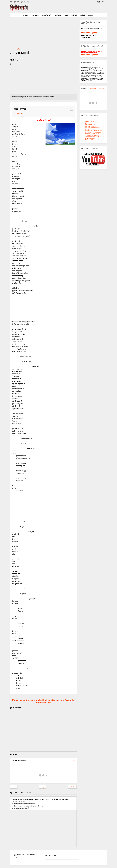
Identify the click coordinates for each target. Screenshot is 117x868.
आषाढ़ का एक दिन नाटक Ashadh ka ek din (95, 137)
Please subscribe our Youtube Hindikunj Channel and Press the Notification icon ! (43, 701)
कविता (19, 49)
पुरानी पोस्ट (72, 787)
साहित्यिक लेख (58, 15)
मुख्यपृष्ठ (25, 15)
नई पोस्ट (14, 787)
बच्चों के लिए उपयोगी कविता (91, 140)
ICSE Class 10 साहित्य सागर (91, 126)
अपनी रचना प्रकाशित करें (71, 15)
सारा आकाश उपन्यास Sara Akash (92, 135)
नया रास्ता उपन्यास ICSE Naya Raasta (93, 131)
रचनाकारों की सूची (46, 15)
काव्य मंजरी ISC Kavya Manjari (92, 134)
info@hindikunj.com (89, 33)
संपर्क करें (83, 15)
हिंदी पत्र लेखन (88, 123)
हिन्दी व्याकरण (35, 15)
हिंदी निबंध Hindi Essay (90, 125)
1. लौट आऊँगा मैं (20, 114)
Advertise (91, 15)
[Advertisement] (74, 8)
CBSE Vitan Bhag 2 (90, 138)
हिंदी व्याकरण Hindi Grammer (92, 122)
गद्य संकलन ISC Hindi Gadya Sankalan (94, 132)
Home (12, 49)
